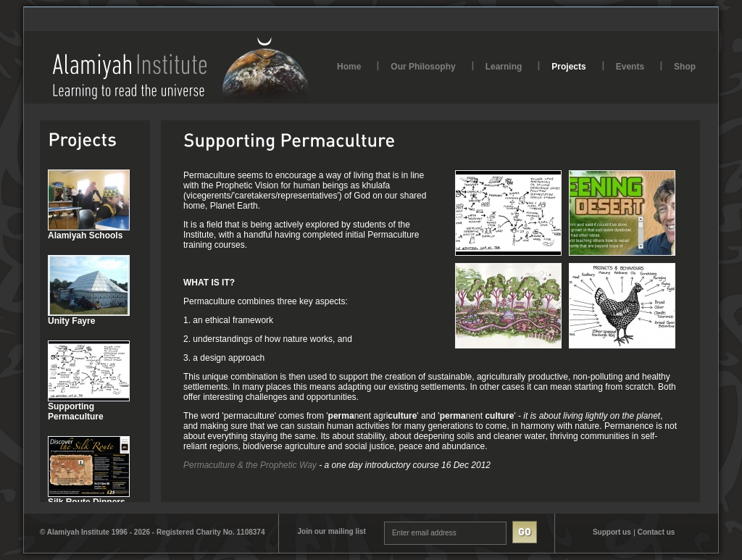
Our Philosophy (423, 67)
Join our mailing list (331, 531)
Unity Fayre (71, 321)
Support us (612, 532)
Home (349, 67)
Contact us (656, 532)
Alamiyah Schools (85, 235)
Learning (504, 67)
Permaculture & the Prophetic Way (250, 465)
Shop (685, 67)
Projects (568, 67)
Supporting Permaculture (76, 411)
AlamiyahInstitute (181, 70)
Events (630, 67)
